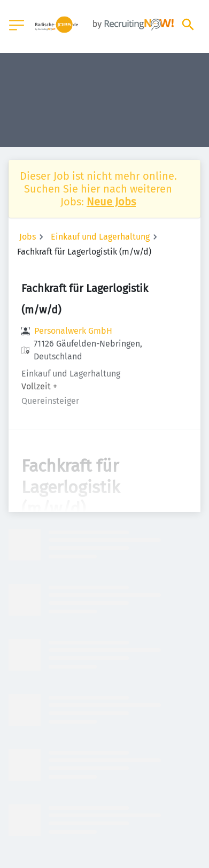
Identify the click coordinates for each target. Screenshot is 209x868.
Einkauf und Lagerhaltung (100, 237)
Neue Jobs (111, 202)
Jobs (28, 237)
